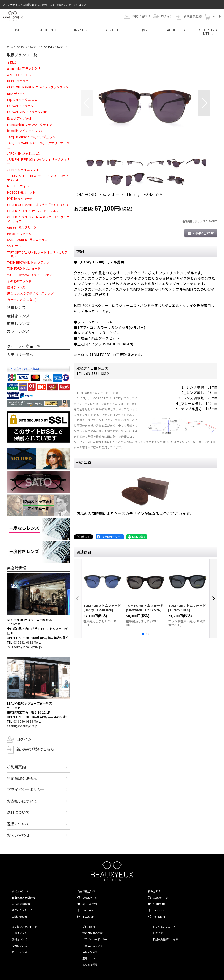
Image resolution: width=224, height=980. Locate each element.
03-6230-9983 (23, 721)
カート (217, 16)
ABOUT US (176, 30)
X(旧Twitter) (90, 904)
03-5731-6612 (23, 642)
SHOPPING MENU (208, 32)
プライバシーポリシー (26, 790)
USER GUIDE (112, 30)
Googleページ (90, 897)
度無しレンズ (18, 323)
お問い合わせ (141, 16)
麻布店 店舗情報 (21, 904)
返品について (18, 824)
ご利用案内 (16, 767)
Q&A (144, 30)
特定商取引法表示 (22, 778)
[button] (87, 103)
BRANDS (80, 30)
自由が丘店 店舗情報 (23, 897)
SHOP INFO (48, 30)
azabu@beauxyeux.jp (22, 726)
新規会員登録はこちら (35, 749)
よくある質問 (90, 964)
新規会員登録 (193, 16)
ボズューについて (22, 891)
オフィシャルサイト (23, 910)
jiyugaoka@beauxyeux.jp (24, 647)
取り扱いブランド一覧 (24, 927)
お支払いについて (22, 801)
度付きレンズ (18, 316)
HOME (16, 30)
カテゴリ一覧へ (20, 355)
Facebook (88, 910)
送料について (18, 812)
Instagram (88, 916)
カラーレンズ (18, 331)
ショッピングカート (164, 927)
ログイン (167, 16)
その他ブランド (21, 933)
